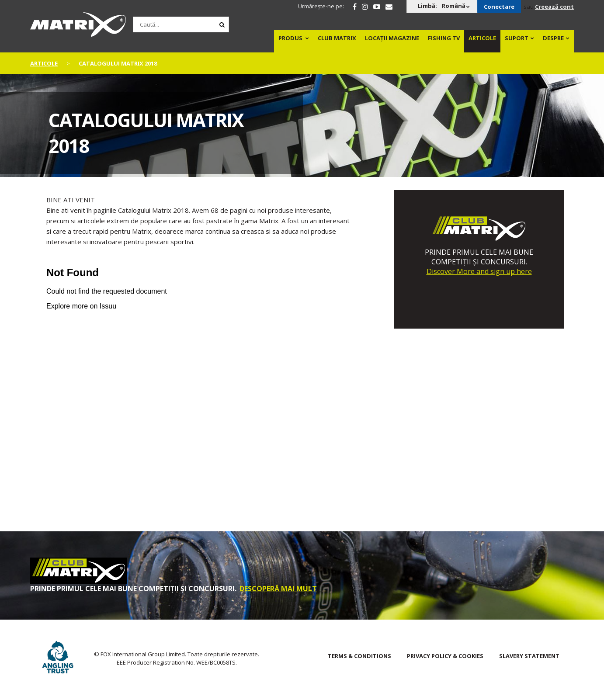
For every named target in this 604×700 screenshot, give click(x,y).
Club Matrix (337, 38)
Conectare (499, 7)
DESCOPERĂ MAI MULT (278, 589)
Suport (517, 38)
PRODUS (290, 38)
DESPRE (553, 38)
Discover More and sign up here (479, 271)
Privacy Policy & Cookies (445, 656)
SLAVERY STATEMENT (529, 656)
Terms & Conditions (359, 656)
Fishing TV (444, 38)
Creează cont (554, 7)
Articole (482, 38)
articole (44, 63)
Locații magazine (392, 38)
